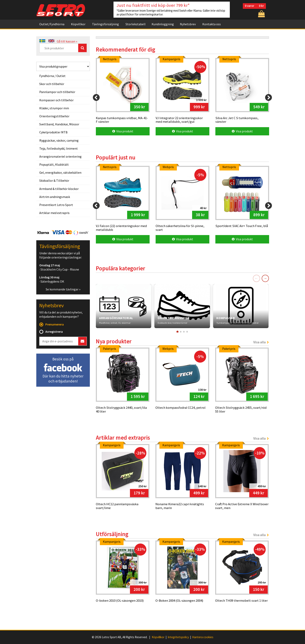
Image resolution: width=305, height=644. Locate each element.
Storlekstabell (136, 24)
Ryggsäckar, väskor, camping (59, 140)
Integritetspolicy (178, 637)
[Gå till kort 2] (181, 332)
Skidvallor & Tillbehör (54, 181)
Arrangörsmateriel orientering (60, 156)
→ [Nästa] (265, 278)
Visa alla (259, 342)
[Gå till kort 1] (177, 332)
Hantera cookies (203, 637)
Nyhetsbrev (188, 24)
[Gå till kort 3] (184, 332)
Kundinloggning (163, 24)
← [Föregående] (256, 278)
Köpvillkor (78, 24)
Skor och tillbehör (52, 84)
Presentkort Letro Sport (56, 205)
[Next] (269, 97)
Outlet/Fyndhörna (52, 24)
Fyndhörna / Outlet (52, 76)
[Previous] (96, 97)
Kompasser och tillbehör (56, 100)
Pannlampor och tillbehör (57, 92)
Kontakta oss (212, 24)
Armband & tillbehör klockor (59, 189)
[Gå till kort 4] (187, 332)
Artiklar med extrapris (54, 213)
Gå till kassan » (67, 41)
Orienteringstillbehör (54, 116)
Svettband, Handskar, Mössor (59, 124)
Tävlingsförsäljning (105, 24)
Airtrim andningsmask (55, 197)
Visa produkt (123, 131)
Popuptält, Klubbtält (54, 164)
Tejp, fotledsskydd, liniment (59, 148)
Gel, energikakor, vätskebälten (60, 172)
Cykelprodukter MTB (53, 132)
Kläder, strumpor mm (54, 108)
